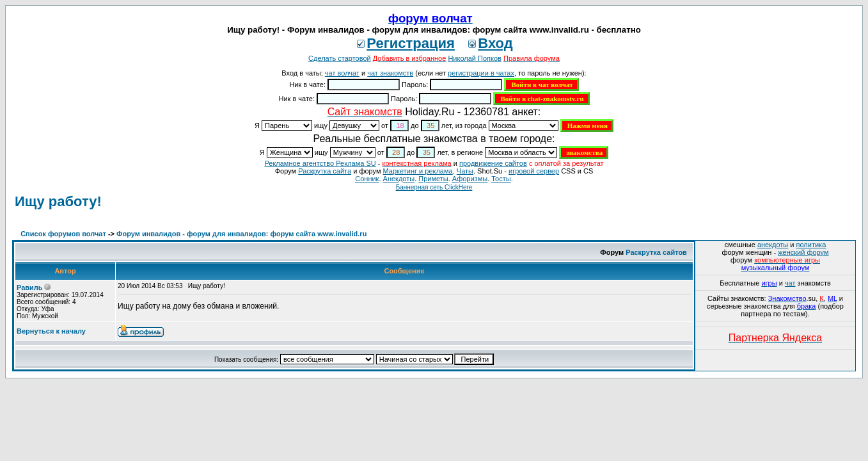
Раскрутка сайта (325, 171)
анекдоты (773, 245)
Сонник (367, 179)
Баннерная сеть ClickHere (434, 187)
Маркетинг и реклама (418, 171)
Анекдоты (399, 179)
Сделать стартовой (340, 58)
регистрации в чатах (481, 73)
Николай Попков (475, 58)
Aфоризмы (470, 179)
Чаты (465, 171)
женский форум (803, 252)
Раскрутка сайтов (656, 252)
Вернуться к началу (51, 331)
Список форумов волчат (63, 234)
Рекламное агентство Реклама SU (320, 163)
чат (790, 283)
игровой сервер (534, 171)
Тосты (501, 179)
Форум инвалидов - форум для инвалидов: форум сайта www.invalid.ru (241, 234)
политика (811, 245)
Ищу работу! (58, 201)
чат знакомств (390, 73)
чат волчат (342, 73)
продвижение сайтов (493, 163)
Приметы (433, 179)
